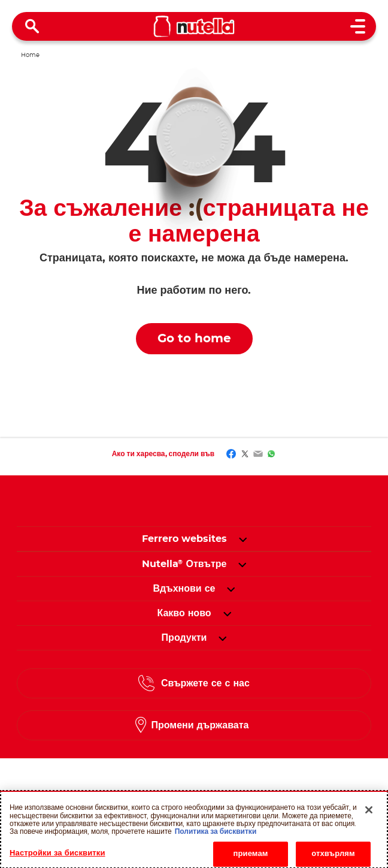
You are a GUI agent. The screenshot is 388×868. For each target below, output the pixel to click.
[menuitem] (184, 564)
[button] (243, 539)
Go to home (194, 339)
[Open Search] (32, 26)
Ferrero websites (184, 539)
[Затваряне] (369, 813)
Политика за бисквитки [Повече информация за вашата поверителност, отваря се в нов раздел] (216, 834)
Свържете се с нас (205, 683)
